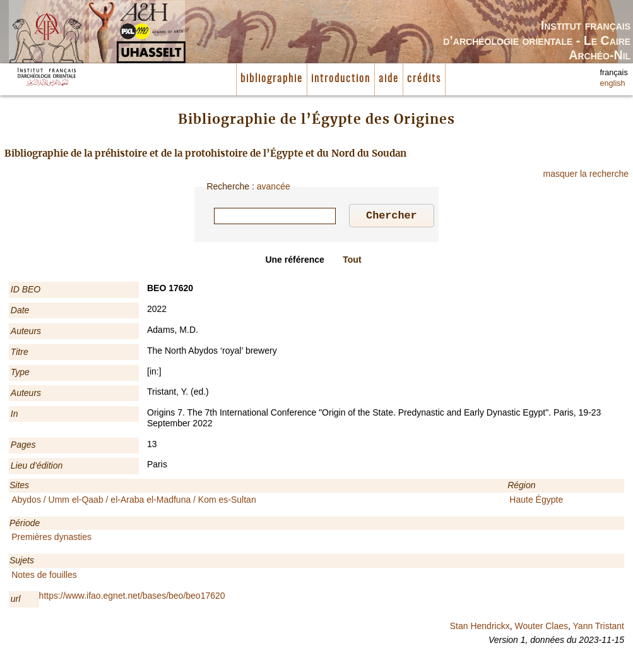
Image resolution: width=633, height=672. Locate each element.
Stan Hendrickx (480, 628)
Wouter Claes (541, 628)
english (613, 83)
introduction (341, 79)
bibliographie (272, 79)
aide (389, 79)
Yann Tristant (599, 628)
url (16, 601)
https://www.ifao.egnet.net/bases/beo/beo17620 (132, 597)
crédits (424, 79)
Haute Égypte (536, 501)
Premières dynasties (51, 539)
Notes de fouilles (44, 577)
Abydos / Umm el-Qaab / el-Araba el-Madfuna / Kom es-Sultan (134, 501)
